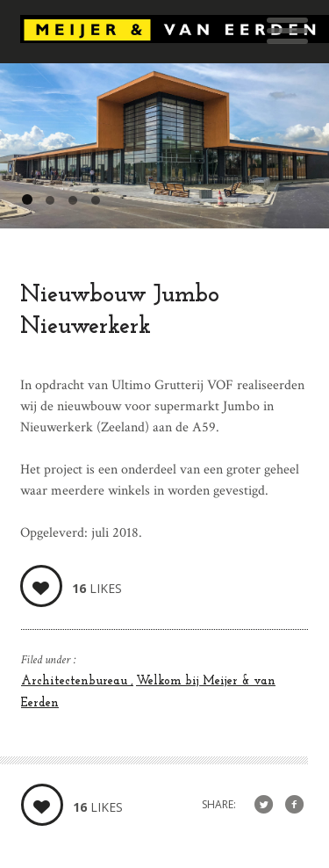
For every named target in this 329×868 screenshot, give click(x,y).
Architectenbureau (76, 681)
